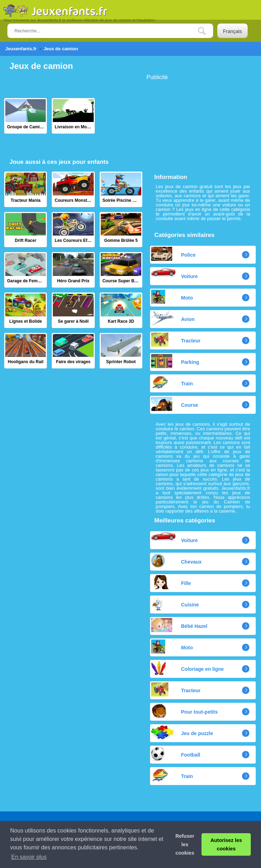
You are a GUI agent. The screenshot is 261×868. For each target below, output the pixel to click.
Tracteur (176, 340)
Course (175, 404)
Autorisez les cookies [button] (226, 844)
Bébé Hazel (179, 625)
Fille (171, 582)
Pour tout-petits (184, 711)
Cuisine (175, 604)
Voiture (174, 274)
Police (173, 254)
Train (172, 382)
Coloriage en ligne (187, 668)
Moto (172, 297)
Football (176, 754)
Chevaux (176, 561)
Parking (175, 361)
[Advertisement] (199, 124)
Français (232, 31)
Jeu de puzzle (182, 732)
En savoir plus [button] (29, 857)
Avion (173, 318)
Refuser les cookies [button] (185, 844)
